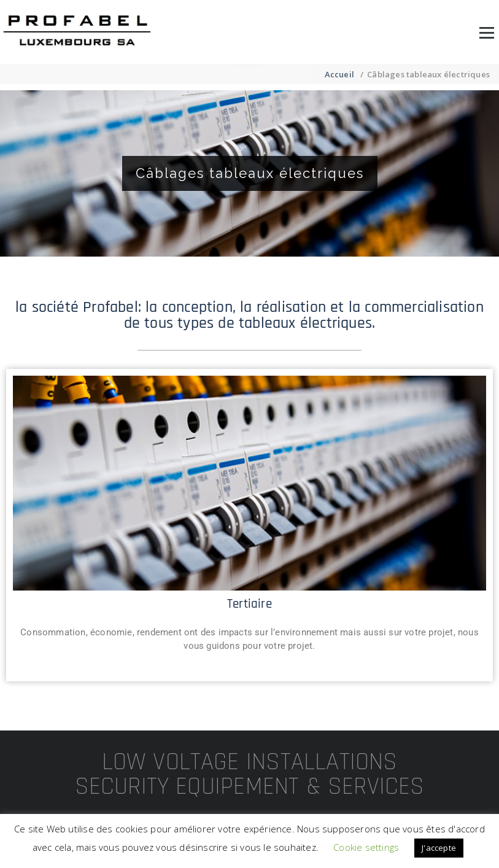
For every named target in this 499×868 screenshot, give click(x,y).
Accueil (339, 74)
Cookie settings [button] (366, 847)
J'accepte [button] (439, 848)
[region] (249, 173)
